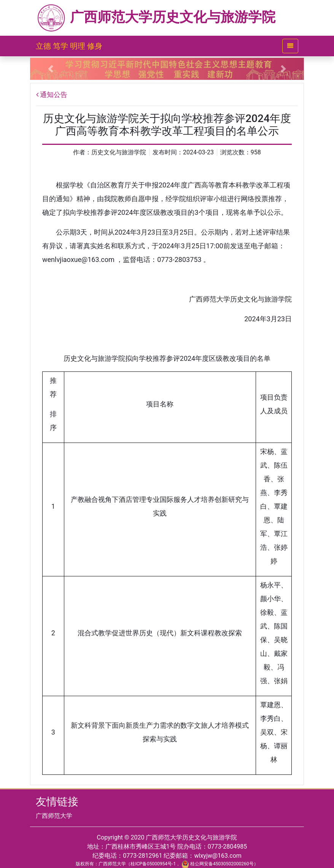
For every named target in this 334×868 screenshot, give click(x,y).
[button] (51, 69)
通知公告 (54, 94)
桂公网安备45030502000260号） (220, 864)
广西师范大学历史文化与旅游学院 (156, 17)
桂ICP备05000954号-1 (153, 864)
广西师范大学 (54, 816)
